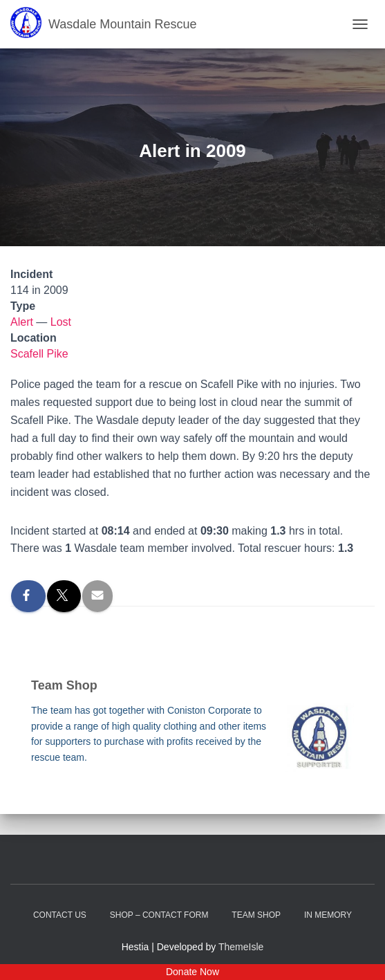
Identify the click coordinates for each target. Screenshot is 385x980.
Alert (22, 322)
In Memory (328, 915)
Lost (61, 322)
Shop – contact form (159, 915)
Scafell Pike (39, 354)
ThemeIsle (241, 947)
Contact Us (60, 915)
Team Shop (256, 915)
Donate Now (192, 972)
